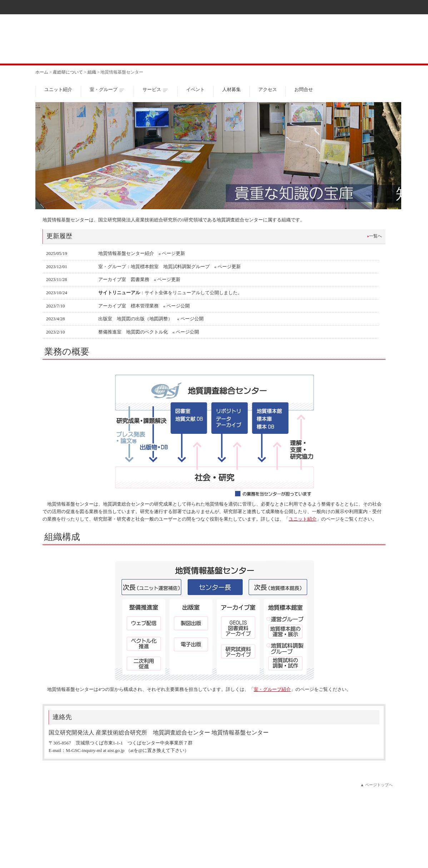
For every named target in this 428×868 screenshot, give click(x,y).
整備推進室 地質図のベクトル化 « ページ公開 (149, 332)
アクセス (268, 89)
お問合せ (304, 89)
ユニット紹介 (58, 89)
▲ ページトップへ (376, 785)
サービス (152, 89)
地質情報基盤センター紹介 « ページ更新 (142, 253)
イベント (195, 89)
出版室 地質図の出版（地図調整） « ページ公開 (151, 319)
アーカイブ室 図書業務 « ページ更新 (140, 279)
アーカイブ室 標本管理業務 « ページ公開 (144, 306)
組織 (92, 72)
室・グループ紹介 (272, 689)
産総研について (68, 72)
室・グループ (104, 89)
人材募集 (232, 89)
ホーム (42, 72)
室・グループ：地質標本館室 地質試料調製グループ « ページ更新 (170, 267)
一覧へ (375, 236)
